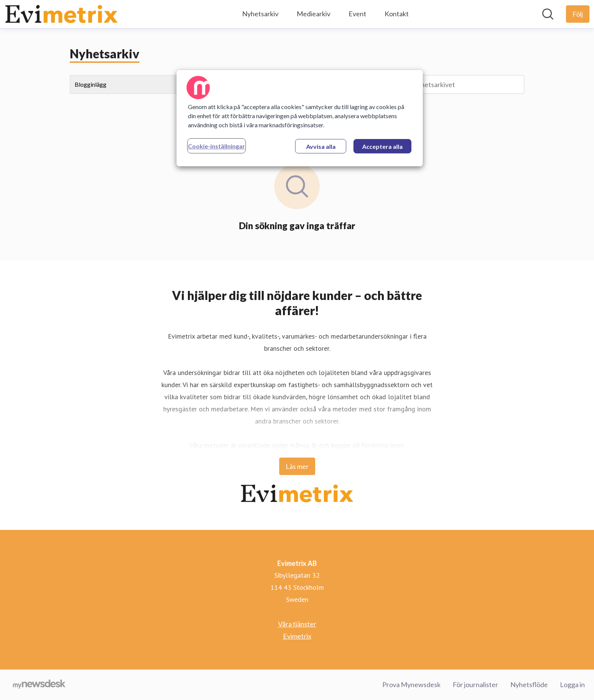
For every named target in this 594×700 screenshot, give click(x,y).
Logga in (572, 684)
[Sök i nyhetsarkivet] (453, 84)
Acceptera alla (382, 146)
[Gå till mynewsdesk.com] (39, 685)
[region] (300, 118)
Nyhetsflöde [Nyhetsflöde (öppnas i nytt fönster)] (529, 684)
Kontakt (397, 14)
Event (357, 14)
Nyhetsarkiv (260, 14)
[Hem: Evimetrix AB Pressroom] (61, 14)
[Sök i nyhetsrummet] (548, 14)
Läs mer (297, 466)
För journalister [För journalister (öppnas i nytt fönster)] (475, 684)
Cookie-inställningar (216, 146)
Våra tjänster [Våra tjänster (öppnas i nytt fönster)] (297, 624)
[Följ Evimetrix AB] (578, 14)
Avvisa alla (321, 146)
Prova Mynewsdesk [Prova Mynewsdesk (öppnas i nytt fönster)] (411, 684)
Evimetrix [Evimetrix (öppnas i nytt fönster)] (297, 636)
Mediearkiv (313, 14)
